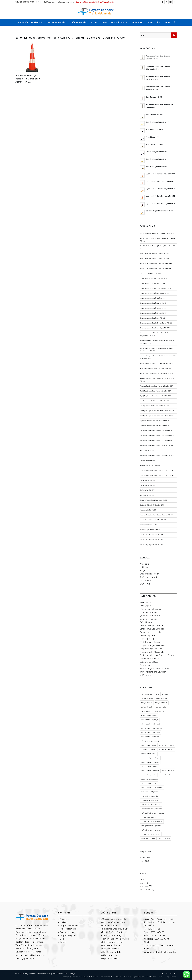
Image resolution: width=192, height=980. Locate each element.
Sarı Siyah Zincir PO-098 (149, 525)
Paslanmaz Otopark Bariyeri (115, 929)
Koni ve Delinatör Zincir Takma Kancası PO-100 (157, 515)
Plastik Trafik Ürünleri (150, 659)
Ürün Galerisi (146, 580)
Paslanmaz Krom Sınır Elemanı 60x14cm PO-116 (157, 436)
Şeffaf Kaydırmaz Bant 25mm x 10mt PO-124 (155, 396)
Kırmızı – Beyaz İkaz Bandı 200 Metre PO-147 (156, 268)
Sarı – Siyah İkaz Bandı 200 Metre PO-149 (154, 258)
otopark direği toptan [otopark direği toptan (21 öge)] (167, 775)
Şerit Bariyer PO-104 (147, 495)
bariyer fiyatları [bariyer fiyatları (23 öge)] (147, 703)
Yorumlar (146, 886)
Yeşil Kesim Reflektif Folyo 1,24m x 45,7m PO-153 (157, 233)
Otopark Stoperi (110, 926)
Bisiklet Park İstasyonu (150, 609)
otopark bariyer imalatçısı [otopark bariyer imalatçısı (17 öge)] (150, 758)
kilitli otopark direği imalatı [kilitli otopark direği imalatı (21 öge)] (151, 724)
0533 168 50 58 (158, 932)
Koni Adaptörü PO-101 (148, 510)
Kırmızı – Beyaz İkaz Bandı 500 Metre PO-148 (156, 263)
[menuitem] (23, 22)
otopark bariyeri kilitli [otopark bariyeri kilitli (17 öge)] (149, 754)
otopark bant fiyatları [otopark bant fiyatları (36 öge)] (149, 745)
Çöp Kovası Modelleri (150, 616)
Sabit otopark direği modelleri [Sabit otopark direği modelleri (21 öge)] (152, 809)
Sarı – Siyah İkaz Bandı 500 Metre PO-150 (154, 254)
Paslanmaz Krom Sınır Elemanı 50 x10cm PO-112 (157, 455)
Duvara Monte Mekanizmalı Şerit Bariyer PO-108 (157, 475)
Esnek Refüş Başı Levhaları (152, 629)
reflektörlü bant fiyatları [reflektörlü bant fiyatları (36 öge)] (150, 792)
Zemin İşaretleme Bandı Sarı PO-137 (152, 318)
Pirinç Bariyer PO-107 (148, 480)
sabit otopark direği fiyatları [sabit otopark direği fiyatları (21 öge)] (151, 804)
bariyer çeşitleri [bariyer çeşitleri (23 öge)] (162, 707)
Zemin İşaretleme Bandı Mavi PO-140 (153, 303)
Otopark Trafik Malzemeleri (152, 652)
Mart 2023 (144, 861)
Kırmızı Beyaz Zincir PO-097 (150, 530)
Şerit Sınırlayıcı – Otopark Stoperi (155, 668)
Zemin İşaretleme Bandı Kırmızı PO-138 (154, 313)
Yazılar (145, 883)
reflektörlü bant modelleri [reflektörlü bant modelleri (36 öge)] (150, 796)
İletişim (143, 571)
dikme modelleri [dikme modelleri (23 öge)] (160, 711)
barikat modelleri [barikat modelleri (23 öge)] (147, 699)
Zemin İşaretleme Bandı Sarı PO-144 (152, 283)
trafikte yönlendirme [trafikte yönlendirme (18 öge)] (148, 817)
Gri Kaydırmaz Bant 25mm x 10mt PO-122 (154, 406)
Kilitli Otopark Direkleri (150, 642)
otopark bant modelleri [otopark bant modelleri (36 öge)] (167, 745)
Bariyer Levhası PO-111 (148, 460)
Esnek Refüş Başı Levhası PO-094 (151, 545)
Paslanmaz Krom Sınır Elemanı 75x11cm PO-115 (157, 441)
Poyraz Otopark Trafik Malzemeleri (37, 974)
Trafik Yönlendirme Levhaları (153, 672)
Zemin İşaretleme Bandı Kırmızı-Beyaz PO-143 (156, 288)
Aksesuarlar (145, 602)
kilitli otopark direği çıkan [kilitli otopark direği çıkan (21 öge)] (150, 737)
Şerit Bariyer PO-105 (147, 490)
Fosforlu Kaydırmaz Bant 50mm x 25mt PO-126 (156, 386)
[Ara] (174, 22)
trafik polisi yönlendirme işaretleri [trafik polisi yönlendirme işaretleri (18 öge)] (153, 813)
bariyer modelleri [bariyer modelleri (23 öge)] (161, 703)
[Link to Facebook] (163, 2)
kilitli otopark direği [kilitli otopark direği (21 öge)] (148, 838)
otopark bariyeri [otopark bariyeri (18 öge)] (164, 838)
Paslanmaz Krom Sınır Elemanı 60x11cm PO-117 (157, 431)
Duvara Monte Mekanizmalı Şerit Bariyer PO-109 (157, 470)
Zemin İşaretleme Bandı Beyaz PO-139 (153, 308)
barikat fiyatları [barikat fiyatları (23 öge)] (167, 694)
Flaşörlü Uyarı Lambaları (151, 632)
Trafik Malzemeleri (148, 577)
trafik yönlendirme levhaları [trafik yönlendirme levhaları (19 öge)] (151, 830)
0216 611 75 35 (154, 929)
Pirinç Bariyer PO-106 (148, 485)
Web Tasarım (58, 974)
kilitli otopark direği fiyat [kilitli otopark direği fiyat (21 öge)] (150, 720)
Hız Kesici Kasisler (148, 639)
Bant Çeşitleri (146, 606)
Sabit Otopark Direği (149, 662)
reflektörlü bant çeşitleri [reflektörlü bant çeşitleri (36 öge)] (149, 800)
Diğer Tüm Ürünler (111, 959)
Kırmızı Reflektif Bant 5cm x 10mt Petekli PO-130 (157, 363)
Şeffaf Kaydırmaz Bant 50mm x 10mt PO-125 (155, 391)
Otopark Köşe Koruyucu (151, 649)
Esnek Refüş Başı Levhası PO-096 (151, 535)
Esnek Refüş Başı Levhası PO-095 (151, 540)
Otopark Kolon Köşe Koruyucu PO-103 (153, 500)
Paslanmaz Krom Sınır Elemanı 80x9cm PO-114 (156, 445)
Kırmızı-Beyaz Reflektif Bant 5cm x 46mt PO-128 (157, 373)
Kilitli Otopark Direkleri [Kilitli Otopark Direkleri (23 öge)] (149, 716)
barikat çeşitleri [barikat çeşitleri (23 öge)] (161, 699)
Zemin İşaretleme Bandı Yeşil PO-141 (153, 298)
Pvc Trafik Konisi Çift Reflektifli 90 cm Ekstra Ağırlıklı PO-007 (28, 79)
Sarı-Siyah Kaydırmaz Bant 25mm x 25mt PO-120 (157, 416)
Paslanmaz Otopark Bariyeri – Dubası (157, 655)
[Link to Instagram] (167, 2)
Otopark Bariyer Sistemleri (152, 645)
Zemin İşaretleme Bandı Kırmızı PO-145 (154, 278)
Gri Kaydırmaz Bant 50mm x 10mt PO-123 (154, 401)
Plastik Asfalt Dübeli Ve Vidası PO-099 (153, 520)
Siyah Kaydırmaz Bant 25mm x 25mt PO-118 (155, 426)
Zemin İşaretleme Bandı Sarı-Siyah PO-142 (155, 293)
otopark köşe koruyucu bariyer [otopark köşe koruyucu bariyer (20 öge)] (152, 788)
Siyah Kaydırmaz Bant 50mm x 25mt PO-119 (155, 421)
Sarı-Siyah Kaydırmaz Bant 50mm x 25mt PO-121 (157, 411)
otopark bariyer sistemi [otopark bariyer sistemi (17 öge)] (149, 766)
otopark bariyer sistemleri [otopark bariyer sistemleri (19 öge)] (150, 771)
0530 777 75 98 (158, 935)
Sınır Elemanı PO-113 (147, 450)
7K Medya (71, 974)
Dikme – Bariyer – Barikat (152, 626)
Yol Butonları (146, 675)
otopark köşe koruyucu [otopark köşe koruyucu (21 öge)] (149, 783)
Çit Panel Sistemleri (149, 612)
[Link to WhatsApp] (175, 2)
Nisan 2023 (145, 858)
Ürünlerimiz (145, 584)
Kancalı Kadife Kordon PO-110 (151, 465)
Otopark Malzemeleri (150, 574)
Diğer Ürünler (146, 622)
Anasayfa (144, 564)
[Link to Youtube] (170, 2)
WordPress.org (147, 890)
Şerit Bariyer (146, 665)
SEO (65, 974)
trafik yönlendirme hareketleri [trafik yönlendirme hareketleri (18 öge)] (152, 821)
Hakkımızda (145, 567)
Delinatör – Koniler (148, 619)
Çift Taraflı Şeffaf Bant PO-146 (150, 273)
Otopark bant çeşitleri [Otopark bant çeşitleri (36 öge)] (149, 749)
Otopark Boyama (68, 935)
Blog (62, 939)
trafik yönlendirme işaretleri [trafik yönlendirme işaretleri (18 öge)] (151, 826)
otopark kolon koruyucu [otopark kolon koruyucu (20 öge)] (149, 779)
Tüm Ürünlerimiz (67, 932)
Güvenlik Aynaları (148, 635)
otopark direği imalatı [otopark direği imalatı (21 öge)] (149, 775)
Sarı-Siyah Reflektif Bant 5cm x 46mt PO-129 (155, 368)
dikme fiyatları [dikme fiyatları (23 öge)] (146, 711)
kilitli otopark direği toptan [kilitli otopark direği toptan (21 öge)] (150, 732)
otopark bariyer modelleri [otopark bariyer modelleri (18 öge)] (150, 762)
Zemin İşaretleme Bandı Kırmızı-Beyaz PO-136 (156, 323)
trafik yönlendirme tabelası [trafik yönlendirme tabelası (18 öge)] (151, 834)
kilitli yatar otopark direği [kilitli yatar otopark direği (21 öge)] (150, 741)
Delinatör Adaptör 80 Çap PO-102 (152, 505)
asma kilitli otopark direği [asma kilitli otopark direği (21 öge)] (150, 694)
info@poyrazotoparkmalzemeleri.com (58, 2)
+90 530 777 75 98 (27, 2)
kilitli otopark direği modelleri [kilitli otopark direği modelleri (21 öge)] (151, 728)
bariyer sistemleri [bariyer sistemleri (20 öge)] (147, 707)
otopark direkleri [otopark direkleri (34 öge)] (168, 771)
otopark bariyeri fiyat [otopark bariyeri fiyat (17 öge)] (166, 749)
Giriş (142, 880)
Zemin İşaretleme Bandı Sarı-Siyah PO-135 (155, 328)
